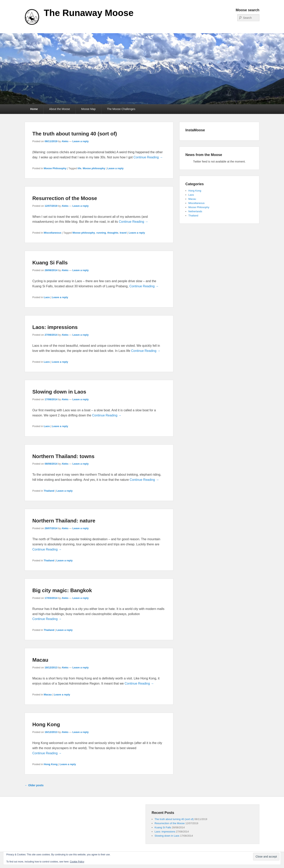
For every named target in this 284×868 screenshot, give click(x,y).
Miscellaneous (53, 233)
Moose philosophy (94, 168)
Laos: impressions (55, 327)
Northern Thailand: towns (63, 456)
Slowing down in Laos (59, 392)
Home (34, 109)
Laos (47, 297)
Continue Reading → (148, 157)
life (79, 168)
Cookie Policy (77, 862)
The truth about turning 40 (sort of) (75, 134)
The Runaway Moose (89, 13)
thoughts (113, 233)
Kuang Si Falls (50, 263)
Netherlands (195, 211)
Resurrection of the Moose (65, 198)
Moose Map (88, 109)
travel (123, 233)
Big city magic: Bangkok (62, 590)
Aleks (65, 141)
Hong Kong (46, 724)
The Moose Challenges (121, 109)
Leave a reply (80, 141)
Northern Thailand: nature (64, 521)
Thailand (49, 491)
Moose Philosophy (55, 168)
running (101, 233)
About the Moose (60, 109)
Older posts (34, 785)
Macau (40, 660)
